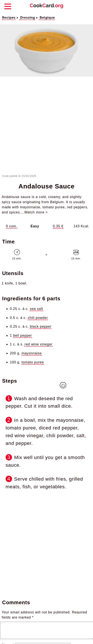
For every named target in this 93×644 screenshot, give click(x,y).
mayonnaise (32, 353)
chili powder (38, 318)
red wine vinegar (38, 344)
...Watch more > (34, 212)
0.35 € (58, 226)
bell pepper (22, 335)
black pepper (41, 326)
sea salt (36, 309)
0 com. (12, 226)
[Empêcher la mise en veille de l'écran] (63, 385)
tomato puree (33, 362)
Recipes (9, 18)
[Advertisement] (46, 126)
